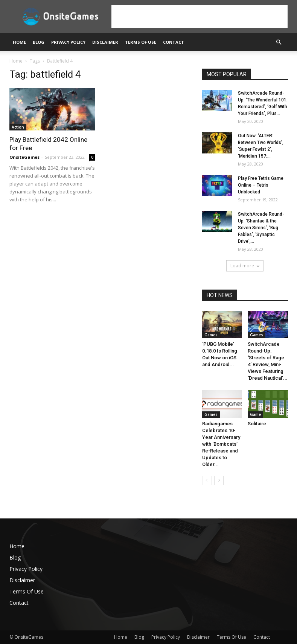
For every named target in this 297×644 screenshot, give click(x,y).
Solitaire (257, 424)
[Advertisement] (200, 17)
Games (211, 335)
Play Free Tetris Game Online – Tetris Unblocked (261, 185)
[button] (279, 42)
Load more (245, 266)
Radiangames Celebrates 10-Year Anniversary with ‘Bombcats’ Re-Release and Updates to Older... (221, 444)
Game (255, 414)
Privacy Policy (68, 42)
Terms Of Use (141, 42)
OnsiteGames (24, 157)
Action (18, 127)
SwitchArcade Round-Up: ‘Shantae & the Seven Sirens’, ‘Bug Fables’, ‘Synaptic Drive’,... (261, 228)
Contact (174, 42)
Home (19, 42)
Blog (39, 42)
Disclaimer (105, 42)
